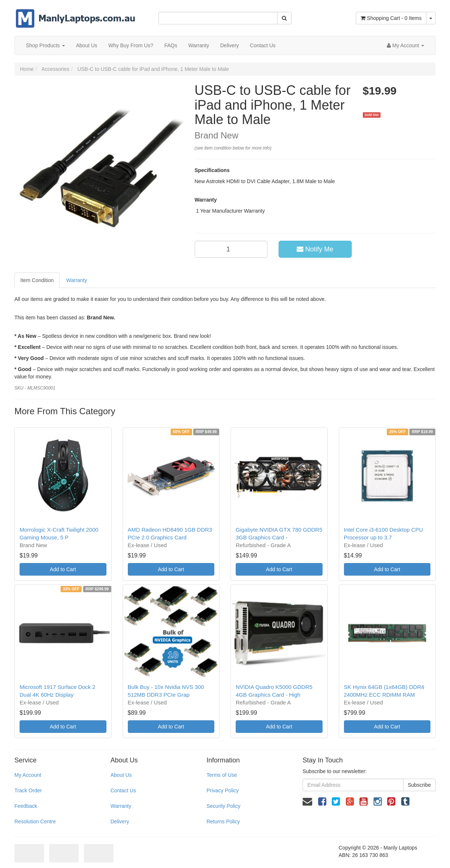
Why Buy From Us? (131, 45)
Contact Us (263, 45)
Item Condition (37, 280)
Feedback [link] (26, 806)
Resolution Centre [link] (35, 821)
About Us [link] (121, 775)
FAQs (171, 45)
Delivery (230, 45)
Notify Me (315, 249)
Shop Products (45, 45)
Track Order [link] (28, 790)
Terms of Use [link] (222, 775)
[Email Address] (353, 785)
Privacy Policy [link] (223, 790)
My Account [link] (28, 775)
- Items (391, 18)
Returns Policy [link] (223, 821)
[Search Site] (284, 18)
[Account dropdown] (405, 45)
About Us (87, 45)
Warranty (199, 45)
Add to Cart (63, 569)
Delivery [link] (120, 821)
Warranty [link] (121, 806)
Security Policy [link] (224, 806)
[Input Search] (218, 18)
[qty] (231, 249)
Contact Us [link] (123, 790)
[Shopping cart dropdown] (431, 18)
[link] (322, 802)
